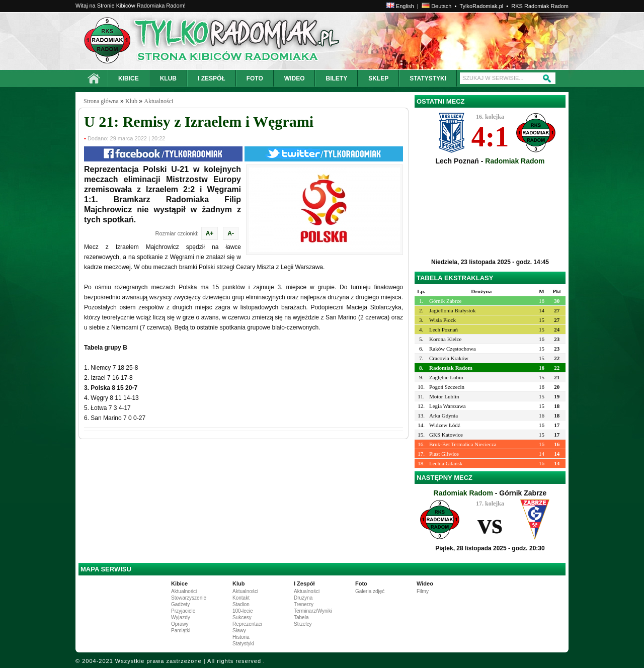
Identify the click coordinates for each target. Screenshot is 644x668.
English (400, 6)
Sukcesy (242, 617)
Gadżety (180, 604)
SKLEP (378, 78)
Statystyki (243, 644)
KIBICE (129, 78)
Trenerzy (304, 604)
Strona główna (101, 101)
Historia (241, 637)
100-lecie (243, 611)
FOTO (255, 78)
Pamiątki (181, 631)
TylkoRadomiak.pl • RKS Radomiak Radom (514, 6)
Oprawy (180, 624)
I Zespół (304, 583)
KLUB (168, 78)
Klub (131, 101)
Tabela (301, 617)
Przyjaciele (183, 611)
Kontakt (241, 598)
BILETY (336, 78)
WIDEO (295, 78)
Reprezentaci (247, 624)
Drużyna (303, 598)
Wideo (425, 583)
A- (231, 233)
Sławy (239, 631)
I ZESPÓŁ (212, 78)
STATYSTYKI (428, 78)
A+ (210, 233)
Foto (361, 583)
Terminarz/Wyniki (313, 611)
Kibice (179, 583)
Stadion (241, 604)
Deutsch (436, 6)
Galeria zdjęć (370, 591)
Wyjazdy (181, 617)
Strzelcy (303, 624)
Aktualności (158, 101)
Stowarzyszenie (189, 598)
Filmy (423, 591)
